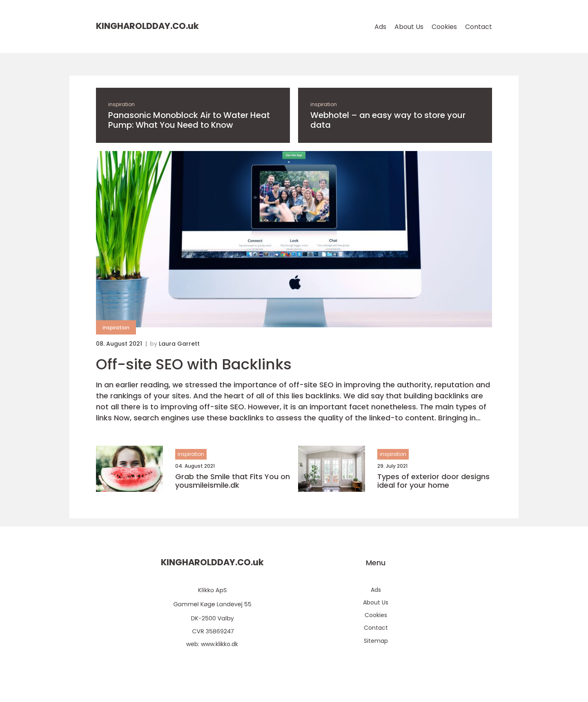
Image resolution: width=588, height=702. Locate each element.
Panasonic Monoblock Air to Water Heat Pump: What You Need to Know (189, 120)
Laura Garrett (179, 344)
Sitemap (376, 641)
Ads (380, 27)
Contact (479, 27)
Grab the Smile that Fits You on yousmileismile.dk (233, 481)
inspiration (121, 104)
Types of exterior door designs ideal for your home (433, 481)
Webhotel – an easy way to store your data (388, 120)
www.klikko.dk (219, 644)
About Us (409, 27)
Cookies (444, 27)
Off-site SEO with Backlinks (194, 364)
